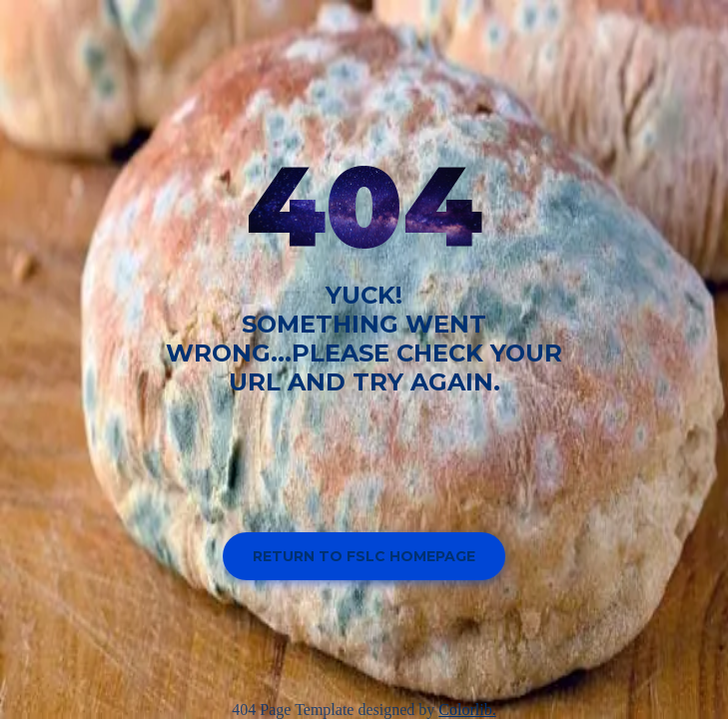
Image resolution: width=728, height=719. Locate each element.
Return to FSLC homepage (364, 556)
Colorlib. (467, 710)
